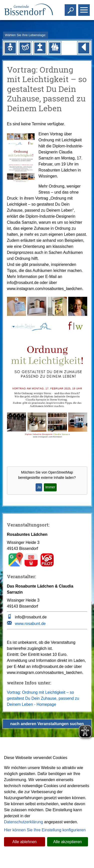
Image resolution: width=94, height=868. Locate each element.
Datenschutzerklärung (24, 822)
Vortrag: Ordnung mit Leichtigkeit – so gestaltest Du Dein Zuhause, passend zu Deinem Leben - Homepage (43, 698)
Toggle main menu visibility (85, 8)
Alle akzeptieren (67, 842)
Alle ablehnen (24, 842)
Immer (50, 487)
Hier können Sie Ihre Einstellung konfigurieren (45, 830)
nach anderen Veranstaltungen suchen (47, 724)
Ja (39, 487)
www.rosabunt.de (30, 624)
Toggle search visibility (71, 8)
